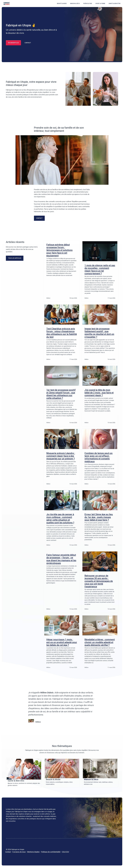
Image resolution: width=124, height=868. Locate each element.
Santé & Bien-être (115, 4)
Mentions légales (33, 852)
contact (39, 218)
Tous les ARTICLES (15, 258)
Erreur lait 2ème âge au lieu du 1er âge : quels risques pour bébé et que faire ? (99, 517)
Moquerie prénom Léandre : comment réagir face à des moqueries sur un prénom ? (61, 456)
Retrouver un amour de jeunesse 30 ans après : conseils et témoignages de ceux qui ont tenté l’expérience (99, 581)
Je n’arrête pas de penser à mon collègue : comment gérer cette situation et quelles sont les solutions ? (60, 518)
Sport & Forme (100, 4)
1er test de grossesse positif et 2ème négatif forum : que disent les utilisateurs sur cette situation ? (61, 394)
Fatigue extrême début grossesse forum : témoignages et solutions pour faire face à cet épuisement (59, 250)
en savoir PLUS (13, 43)
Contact (8, 852)
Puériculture (88, 4)
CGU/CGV (65, 852)
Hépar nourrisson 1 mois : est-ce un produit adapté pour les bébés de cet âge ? (62, 642)
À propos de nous (19, 852)
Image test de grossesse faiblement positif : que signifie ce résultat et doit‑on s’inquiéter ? (99, 333)
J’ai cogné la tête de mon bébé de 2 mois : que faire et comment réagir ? (99, 393)
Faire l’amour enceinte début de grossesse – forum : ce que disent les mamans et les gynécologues (61, 559)
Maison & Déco (75, 4)
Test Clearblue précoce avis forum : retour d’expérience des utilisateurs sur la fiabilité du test (62, 333)
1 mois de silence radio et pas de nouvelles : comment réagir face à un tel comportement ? (100, 270)
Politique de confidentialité (51, 852)
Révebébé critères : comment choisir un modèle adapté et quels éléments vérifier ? (100, 642)
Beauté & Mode (62, 4)
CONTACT (28, 43)
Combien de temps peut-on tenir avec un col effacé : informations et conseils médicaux (99, 457)
